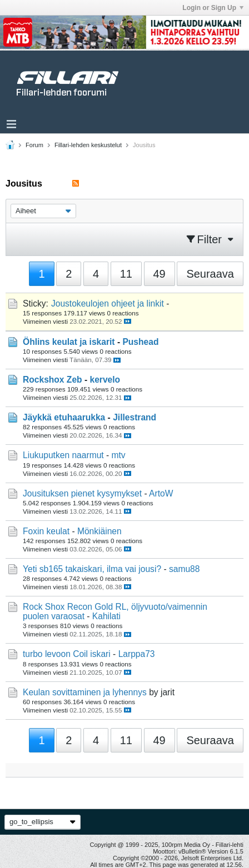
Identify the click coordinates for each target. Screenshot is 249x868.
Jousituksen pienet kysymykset (82, 493)
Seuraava (210, 274)
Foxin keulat (46, 531)
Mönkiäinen (99, 531)
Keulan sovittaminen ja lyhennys (85, 692)
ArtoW (161, 493)
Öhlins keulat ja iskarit (69, 342)
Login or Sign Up (213, 8)
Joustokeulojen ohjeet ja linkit (108, 303)
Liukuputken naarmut (63, 455)
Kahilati (106, 616)
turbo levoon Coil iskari (67, 654)
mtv (119, 455)
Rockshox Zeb (53, 380)
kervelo (105, 380)
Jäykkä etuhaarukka (64, 417)
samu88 (184, 569)
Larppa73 (137, 654)
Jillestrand (135, 417)
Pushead (140, 342)
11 (126, 274)
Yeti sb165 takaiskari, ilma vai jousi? (92, 569)
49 (160, 274)
